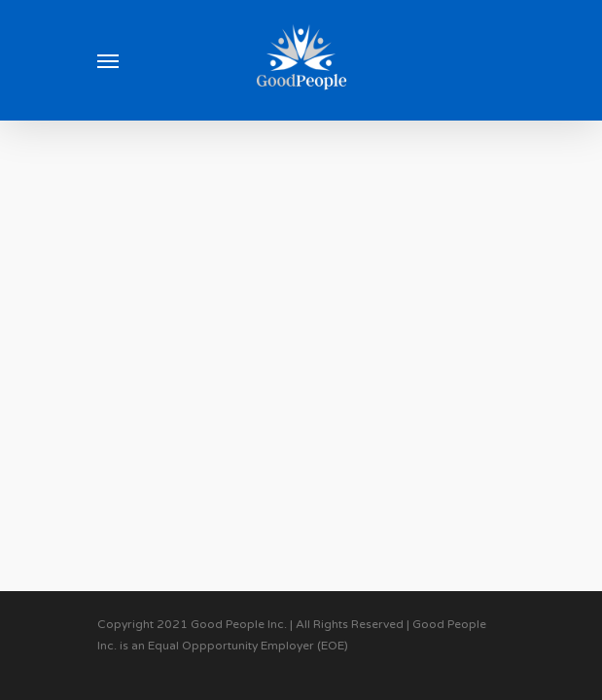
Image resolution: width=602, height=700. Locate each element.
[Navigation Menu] (108, 60)
